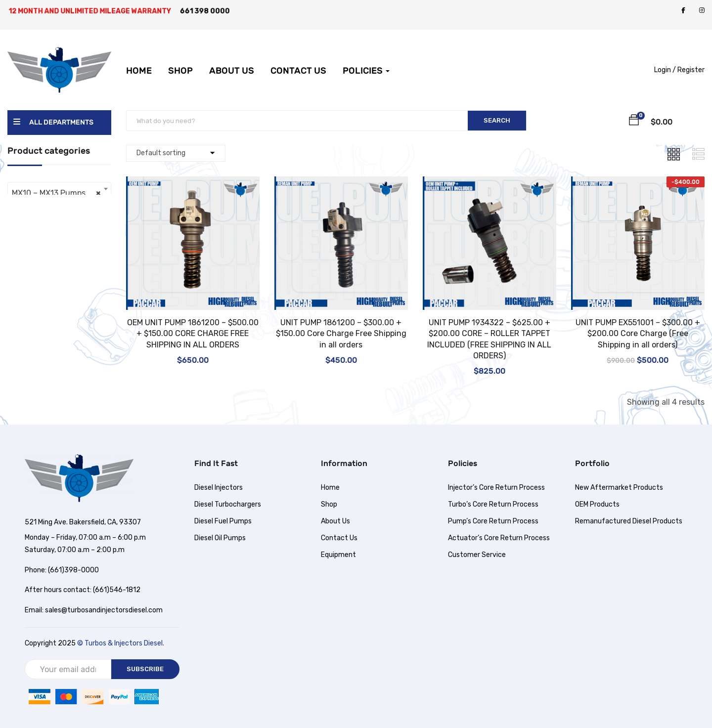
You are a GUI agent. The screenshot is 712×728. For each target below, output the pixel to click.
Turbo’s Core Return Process (493, 504)
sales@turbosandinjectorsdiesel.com (104, 610)
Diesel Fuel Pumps (223, 521)
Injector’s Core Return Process (496, 488)
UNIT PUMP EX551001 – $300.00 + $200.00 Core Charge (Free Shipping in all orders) (638, 334)
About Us (232, 64)
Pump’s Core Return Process (493, 521)
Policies (366, 64)
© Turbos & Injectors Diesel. (121, 643)
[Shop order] (176, 153)
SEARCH (497, 120)
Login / (665, 70)
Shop (180, 64)
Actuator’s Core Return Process (499, 538)
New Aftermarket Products (619, 488)
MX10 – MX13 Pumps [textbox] (56, 193)
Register (691, 70)
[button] (634, 122)
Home (139, 64)
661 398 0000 (206, 11)
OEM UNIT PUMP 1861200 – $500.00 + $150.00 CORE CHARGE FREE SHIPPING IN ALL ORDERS (193, 334)
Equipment (338, 555)
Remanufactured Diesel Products (629, 521)
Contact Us (298, 64)
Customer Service (477, 555)
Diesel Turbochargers (228, 504)
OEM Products (597, 504)
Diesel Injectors (219, 488)
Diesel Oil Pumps (220, 538)
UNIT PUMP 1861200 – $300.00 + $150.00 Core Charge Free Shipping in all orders (341, 334)
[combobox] (59, 189)
